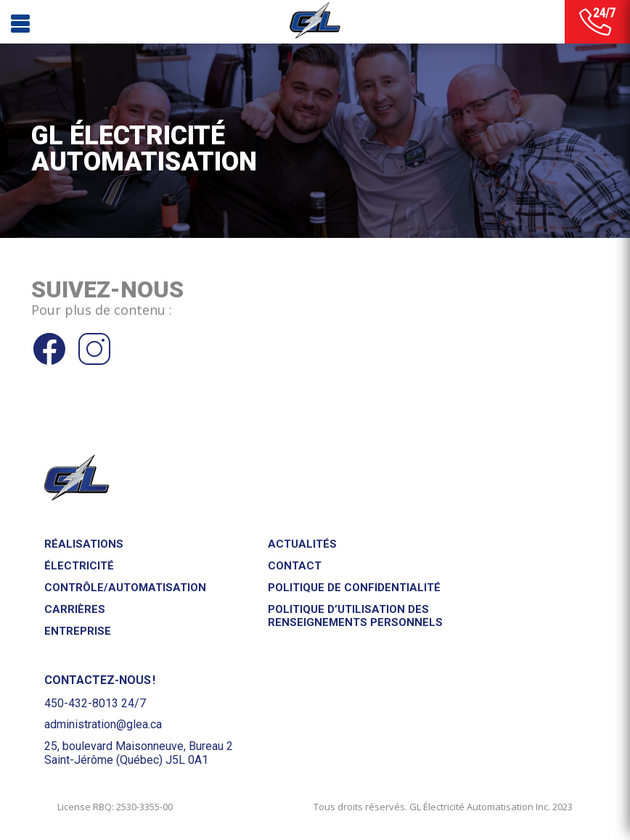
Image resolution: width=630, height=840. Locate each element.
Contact (295, 566)
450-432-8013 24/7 (95, 703)
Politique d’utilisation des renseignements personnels (355, 616)
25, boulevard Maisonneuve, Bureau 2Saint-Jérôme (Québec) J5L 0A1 (139, 753)
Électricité (79, 566)
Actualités (302, 544)
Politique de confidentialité (354, 588)
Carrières (75, 609)
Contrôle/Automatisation (125, 588)
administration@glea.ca (103, 724)
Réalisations (84, 544)
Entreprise (78, 631)
